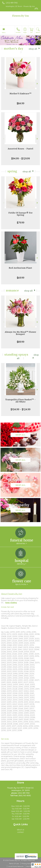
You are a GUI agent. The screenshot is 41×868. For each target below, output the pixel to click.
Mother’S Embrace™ (21, 94)
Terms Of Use (14, 864)
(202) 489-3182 (12, 3)
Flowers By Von (20, 16)
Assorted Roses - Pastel (20, 149)
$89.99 (21, 342)
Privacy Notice (27, 864)
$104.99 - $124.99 (20, 409)
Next (38, 84)
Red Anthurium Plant (20, 268)
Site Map (29, 866)
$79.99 (21, 223)
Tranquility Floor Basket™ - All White (21, 401)
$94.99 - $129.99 (21, 158)
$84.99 (20, 103)
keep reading (11, 603)
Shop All (33, 49)
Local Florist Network (16, 866)
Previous (3, 84)
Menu (4, 32)
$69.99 (21, 278)
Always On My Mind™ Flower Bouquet (20, 333)
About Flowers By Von (12, 594)
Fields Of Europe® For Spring (21, 214)
